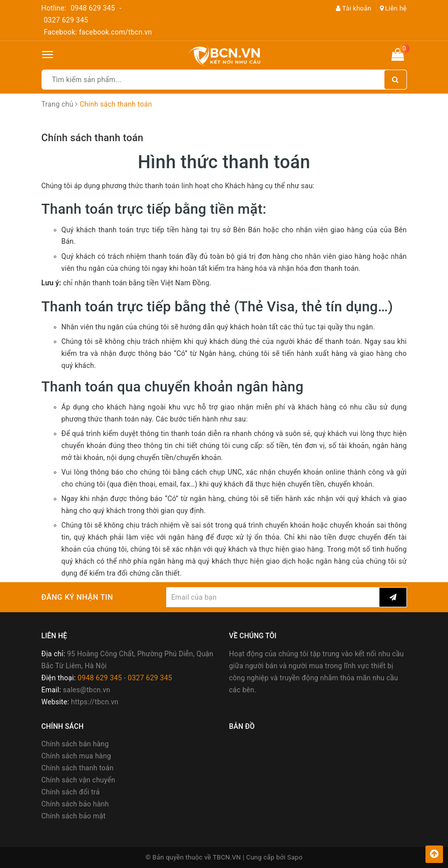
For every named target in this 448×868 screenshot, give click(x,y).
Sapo (295, 857)
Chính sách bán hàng (75, 744)
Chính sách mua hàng (76, 756)
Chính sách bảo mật (74, 816)
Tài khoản (354, 8)
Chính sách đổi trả (71, 792)
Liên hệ (393, 8)
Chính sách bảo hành (75, 804)
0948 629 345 (93, 8)
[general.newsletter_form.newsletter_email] (273, 597)
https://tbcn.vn (95, 702)
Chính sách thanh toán (93, 138)
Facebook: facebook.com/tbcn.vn (98, 32)
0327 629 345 (66, 20)
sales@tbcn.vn (87, 690)
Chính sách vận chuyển (79, 780)
